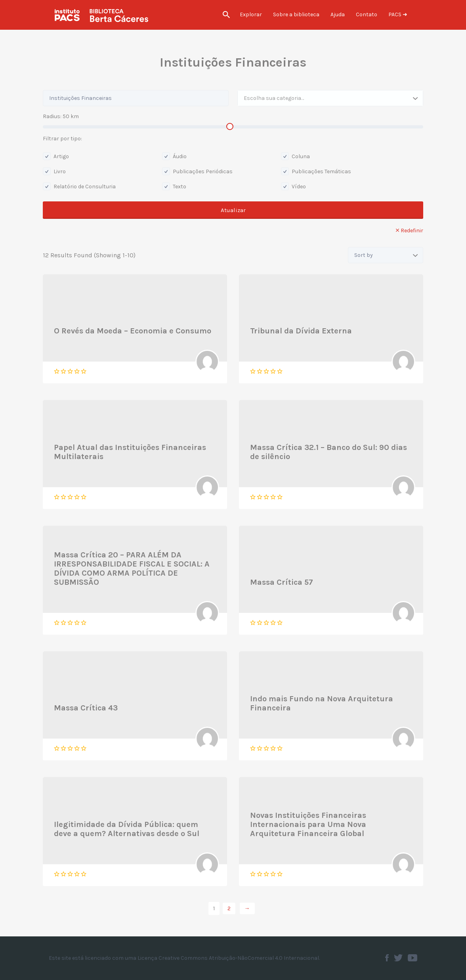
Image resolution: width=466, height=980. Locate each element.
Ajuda (338, 14)
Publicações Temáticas (316, 171)
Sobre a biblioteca (296, 14)
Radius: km (61, 116)
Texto (174, 187)
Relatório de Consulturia (79, 187)
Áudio (174, 156)
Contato (367, 14)
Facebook (387, 958)
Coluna (295, 156)
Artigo (56, 156)
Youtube (413, 958)
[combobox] (330, 98)
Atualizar (233, 210)
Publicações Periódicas (197, 171)
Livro (54, 171)
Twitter (398, 958)
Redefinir (412, 231)
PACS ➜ (398, 14)
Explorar (251, 14)
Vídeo (293, 187)
